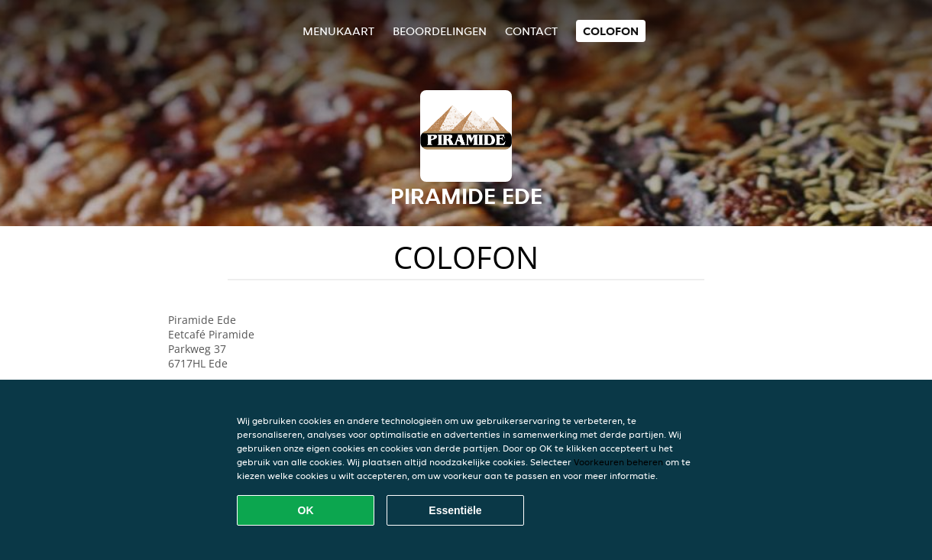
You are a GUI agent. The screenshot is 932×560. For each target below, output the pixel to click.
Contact (531, 31)
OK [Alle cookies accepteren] (306, 510)
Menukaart (338, 31)
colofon (611, 31)
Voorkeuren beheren (618, 462)
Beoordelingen (440, 31)
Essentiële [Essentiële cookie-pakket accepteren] (455, 510)
